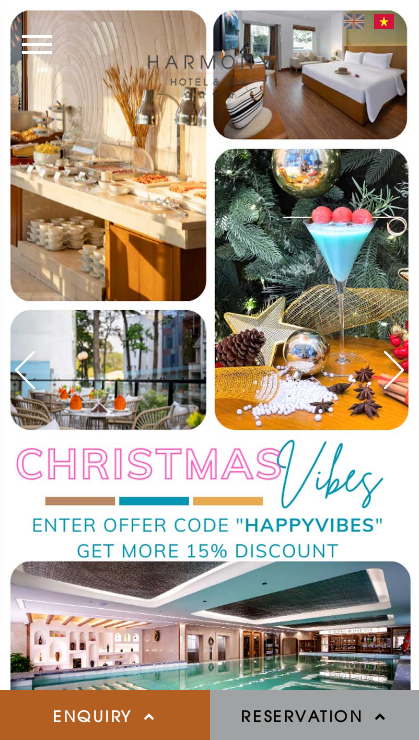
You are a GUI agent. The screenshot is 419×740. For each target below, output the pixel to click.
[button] (25, 370)
